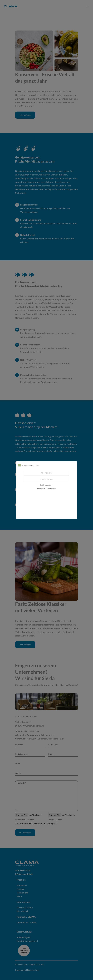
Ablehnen (46, 473)
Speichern (46, 480)
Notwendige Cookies (29, 465)
